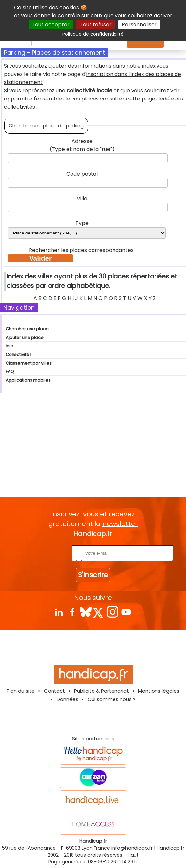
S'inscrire (93, 575)
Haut (133, 855)
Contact (54, 691)
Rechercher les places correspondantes (82, 250)
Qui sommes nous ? (112, 699)
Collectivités (19, 355)
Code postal (82, 174)
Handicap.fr (171, 848)
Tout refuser (96, 24)
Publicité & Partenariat (102, 691)
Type (82, 223)
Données (68, 699)
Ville (82, 199)
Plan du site (21, 691)
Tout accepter (51, 24)
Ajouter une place (25, 337)
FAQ (10, 372)
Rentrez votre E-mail (44, 553)
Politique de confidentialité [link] (93, 34)
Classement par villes (29, 363)
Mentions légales (159, 691)
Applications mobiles (28, 380)
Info (10, 346)
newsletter (120, 524)
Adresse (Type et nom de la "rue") (82, 145)
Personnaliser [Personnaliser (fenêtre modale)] (139, 24)
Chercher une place (27, 329)
